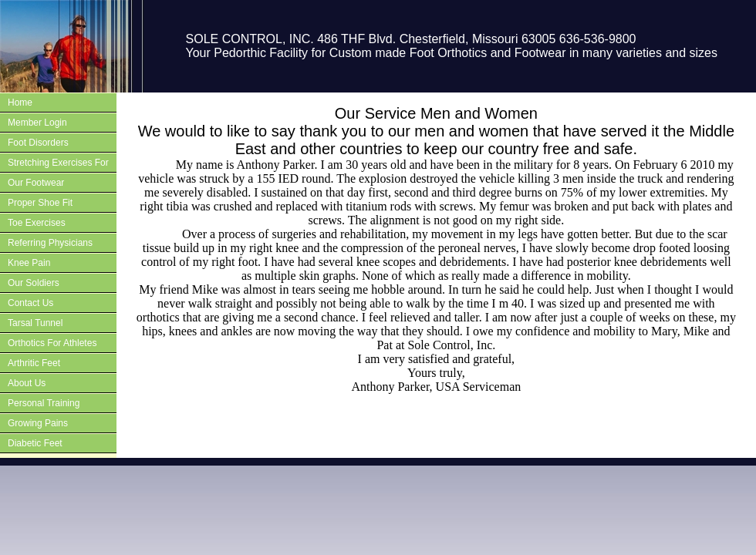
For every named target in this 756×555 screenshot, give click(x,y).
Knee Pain (29, 263)
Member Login (37, 123)
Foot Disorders (38, 143)
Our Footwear (36, 183)
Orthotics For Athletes (52, 343)
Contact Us (30, 303)
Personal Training (44, 403)
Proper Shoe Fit (40, 203)
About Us (27, 383)
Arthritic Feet (34, 363)
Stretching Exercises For (58, 163)
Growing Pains (38, 423)
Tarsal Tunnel (35, 323)
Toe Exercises (37, 223)
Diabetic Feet (35, 443)
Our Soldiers (34, 283)
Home (20, 103)
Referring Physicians (50, 243)
